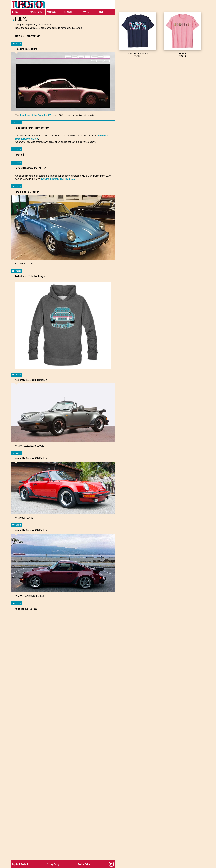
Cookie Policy (84, 864)
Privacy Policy (53, 864)
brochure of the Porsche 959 (36, 115)
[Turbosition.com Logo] (28, 4)
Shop (101, 12)
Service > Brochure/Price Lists (58, 363)
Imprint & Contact (20, 864)
